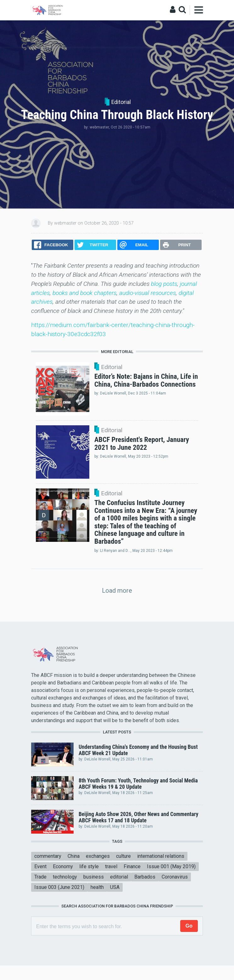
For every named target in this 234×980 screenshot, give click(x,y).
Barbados (145, 877)
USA (115, 887)
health (97, 887)
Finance (132, 866)
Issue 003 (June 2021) (59, 887)
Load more (117, 591)
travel (111, 866)
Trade (40, 877)
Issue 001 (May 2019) (171, 866)
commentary (48, 856)
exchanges (98, 856)
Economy (63, 866)
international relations (161, 856)
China (74, 856)
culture (123, 856)
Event (40, 866)
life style (89, 866)
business (94, 877)
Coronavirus (175, 877)
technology (65, 877)
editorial (119, 877)
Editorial (121, 102)
